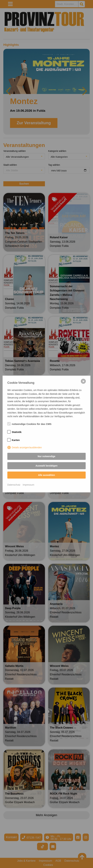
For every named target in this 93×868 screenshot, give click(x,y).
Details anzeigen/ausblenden (27, 447)
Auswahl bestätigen (46, 466)
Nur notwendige (47, 456)
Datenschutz (14, 485)
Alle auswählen (46, 475)
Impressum (28, 485)
